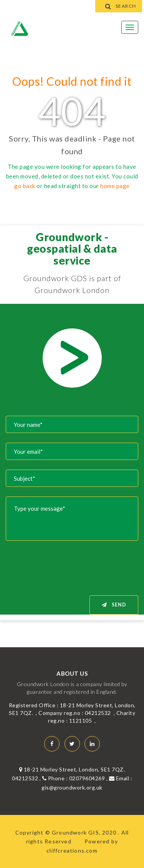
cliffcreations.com (72, 851)
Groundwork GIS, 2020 (85, 832)
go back (25, 186)
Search (119, 6)
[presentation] (80, 565)
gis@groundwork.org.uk (72, 787)
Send (114, 605)
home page (115, 186)
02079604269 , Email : (101, 778)
